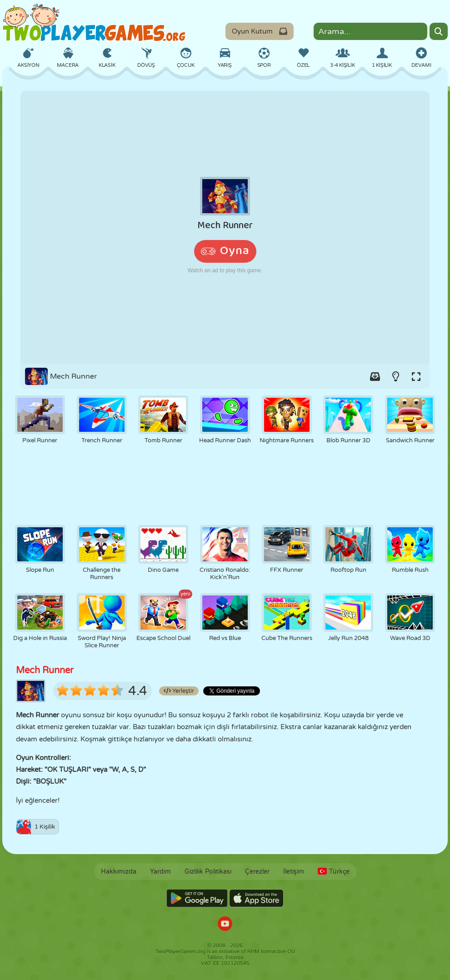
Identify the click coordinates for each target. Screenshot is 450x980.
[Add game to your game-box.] (375, 376)
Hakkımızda (119, 872)
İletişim (294, 872)
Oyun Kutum (260, 31)
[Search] (439, 31)
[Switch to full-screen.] (416, 376)
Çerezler (257, 872)
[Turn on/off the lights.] (395, 376)
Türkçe (334, 872)
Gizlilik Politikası (208, 872)
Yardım (160, 872)
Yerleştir (179, 691)
